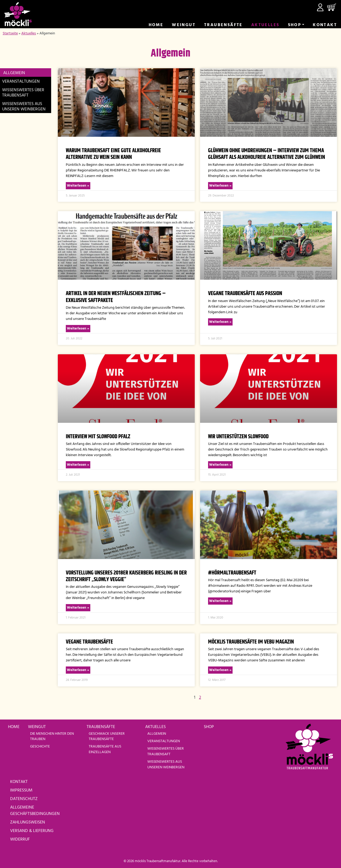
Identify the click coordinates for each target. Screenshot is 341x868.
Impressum (21, 790)
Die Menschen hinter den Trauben (52, 736)
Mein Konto (320, 7)
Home (156, 25)
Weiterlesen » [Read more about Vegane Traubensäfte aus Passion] (220, 322)
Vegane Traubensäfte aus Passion (245, 294)
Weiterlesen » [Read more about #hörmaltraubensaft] (220, 601)
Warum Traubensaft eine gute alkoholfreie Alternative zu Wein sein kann (113, 154)
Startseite (10, 33)
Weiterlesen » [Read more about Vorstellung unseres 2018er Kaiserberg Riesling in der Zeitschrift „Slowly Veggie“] (78, 608)
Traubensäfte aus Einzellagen (105, 749)
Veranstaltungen (21, 82)
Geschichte (40, 747)
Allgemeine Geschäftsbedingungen (35, 811)
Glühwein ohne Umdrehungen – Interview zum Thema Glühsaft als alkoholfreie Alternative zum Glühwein (267, 154)
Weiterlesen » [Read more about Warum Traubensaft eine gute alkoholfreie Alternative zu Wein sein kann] (78, 186)
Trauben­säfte (223, 25)
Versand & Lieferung (32, 831)
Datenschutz (24, 799)
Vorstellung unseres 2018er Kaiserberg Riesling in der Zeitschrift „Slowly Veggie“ (126, 576)
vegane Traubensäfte (89, 642)
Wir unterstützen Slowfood (238, 437)
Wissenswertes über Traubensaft (23, 93)
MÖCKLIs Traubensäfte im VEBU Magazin (251, 642)
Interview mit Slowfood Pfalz (98, 437)
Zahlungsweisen (28, 822)
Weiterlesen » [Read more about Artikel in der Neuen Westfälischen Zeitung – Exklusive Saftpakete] (78, 329)
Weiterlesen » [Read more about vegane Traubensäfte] (78, 670)
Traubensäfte (101, 727)
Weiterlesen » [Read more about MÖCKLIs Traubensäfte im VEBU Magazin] (220, 670)
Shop (295, 25)
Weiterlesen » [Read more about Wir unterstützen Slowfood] (220, 465)
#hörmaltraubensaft (232, 573)
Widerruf (20, 839)
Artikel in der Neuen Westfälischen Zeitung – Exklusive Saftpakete (116, 297)
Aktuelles (265, 25)
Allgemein (14, 73)
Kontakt (325, 25)
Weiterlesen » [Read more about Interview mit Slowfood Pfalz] (78, 465)
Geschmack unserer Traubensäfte (107, 736)
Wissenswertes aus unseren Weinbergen (24, 107)
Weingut (184, 25)
